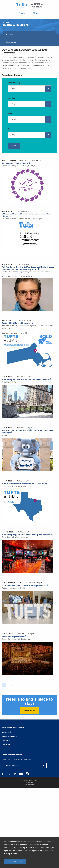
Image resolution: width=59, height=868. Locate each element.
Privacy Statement (12, 854)
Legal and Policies (29, 785)
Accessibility (29, 782)
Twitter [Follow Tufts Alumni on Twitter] (9, 774)
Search (23, 14)
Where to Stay (29, 710)
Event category (14, 83)
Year (9, 129)
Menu (37, 14)
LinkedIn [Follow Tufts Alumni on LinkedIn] (15, 774)
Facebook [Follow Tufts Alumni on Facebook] (3, 774)
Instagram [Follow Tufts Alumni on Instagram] (27, 773)
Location (11, 98)
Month (10, 113)
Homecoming (11, 42)
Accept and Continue (15, 862)
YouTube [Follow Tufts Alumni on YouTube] (21, 774)
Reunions (9, 35)
